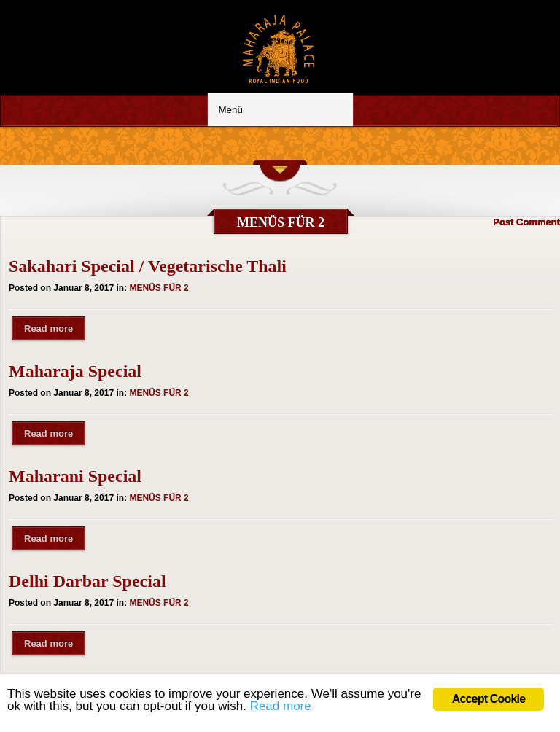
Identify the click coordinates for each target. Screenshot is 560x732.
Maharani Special (75, 476)
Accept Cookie (489, 699)
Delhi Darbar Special (87, 581)
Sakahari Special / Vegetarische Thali (148, 266)
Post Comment (526, 222)
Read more (48, 328)
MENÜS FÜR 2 (159, 288)
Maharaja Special (75, 371)
